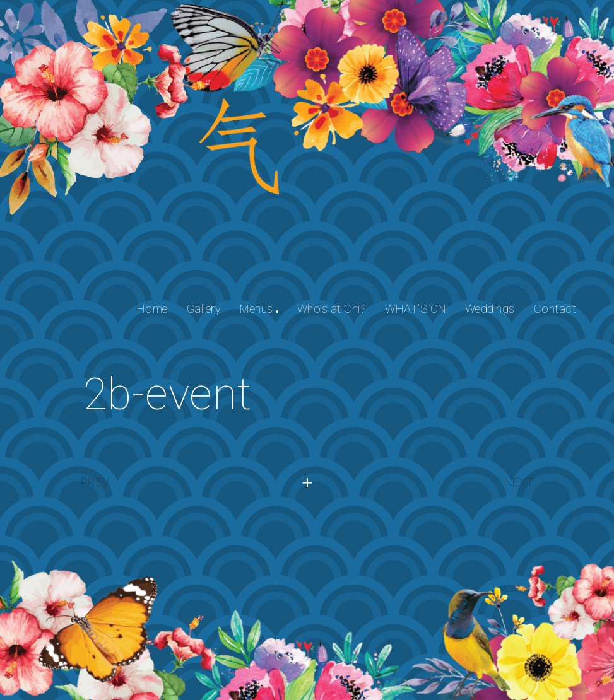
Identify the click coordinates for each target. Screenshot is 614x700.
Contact (555, 309)
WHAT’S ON (416, 309)
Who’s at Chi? (332, 309)
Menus (257, 309)
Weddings (490, 309)
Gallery (204, 309)
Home (152, 309)
